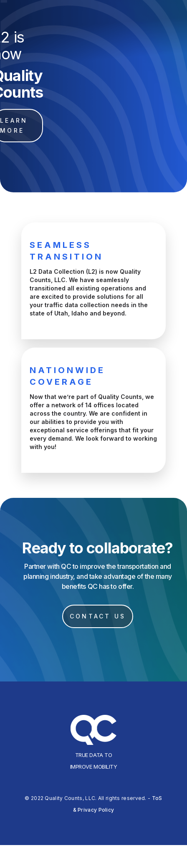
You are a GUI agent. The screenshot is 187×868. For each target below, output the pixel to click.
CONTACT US (98, 616)
